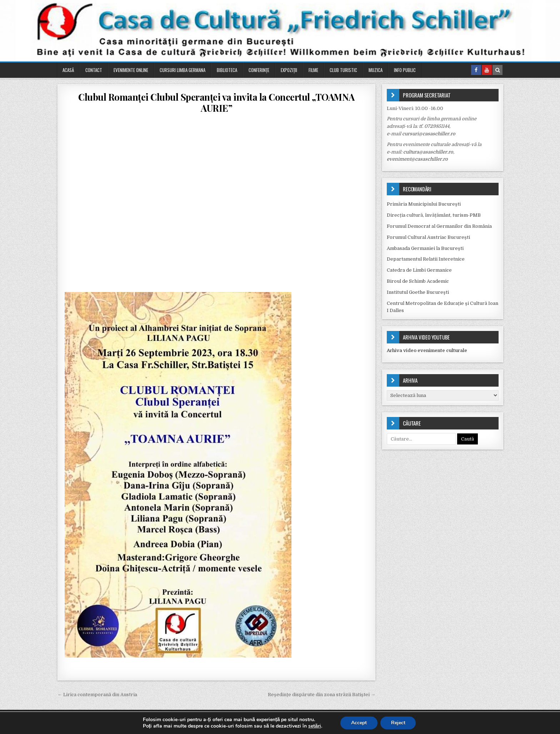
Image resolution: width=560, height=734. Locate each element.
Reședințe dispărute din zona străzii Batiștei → (322, 695)
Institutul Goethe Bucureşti (418, 292)
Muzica (376, 70)
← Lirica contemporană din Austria (97, 695)
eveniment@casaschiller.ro (417, 159)
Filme (313, 70)
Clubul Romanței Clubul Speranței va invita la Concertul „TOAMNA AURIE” (216, 102)
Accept (359, 723)
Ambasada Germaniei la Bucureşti (425, 248)
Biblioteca (227, 70)
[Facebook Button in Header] (476, 70)
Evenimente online (131, 70)
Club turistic (343, 70)
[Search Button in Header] (497, 70)
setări (315, 726)
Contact (94, 70)
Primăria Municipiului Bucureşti (424, 204)
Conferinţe (259, 70)
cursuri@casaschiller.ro (429, 134)
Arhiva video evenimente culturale (427, 350)
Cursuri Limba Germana (182, 70)
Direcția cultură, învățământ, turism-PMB (434, 215)
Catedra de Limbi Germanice (419, 270)
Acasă (68, 70)
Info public (405, 70)
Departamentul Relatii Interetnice (426, 259)
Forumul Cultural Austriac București (428, 237)
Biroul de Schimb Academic (418, 281)
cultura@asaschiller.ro (428, 152)
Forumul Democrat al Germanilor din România (439, 226)
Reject (398, 723)
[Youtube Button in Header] (487, 70)
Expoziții (289, 70)
